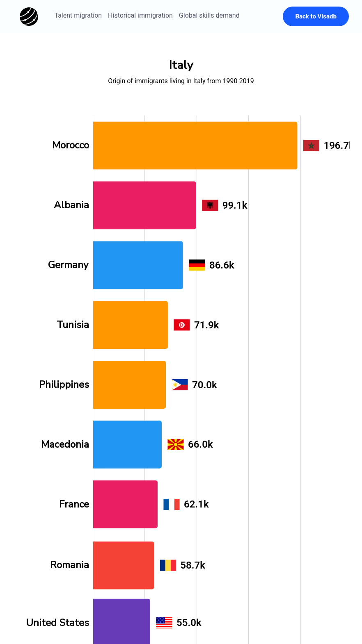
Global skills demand (209, 15)
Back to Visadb (316, 16)
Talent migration (78, 15)
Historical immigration (140, 15)
